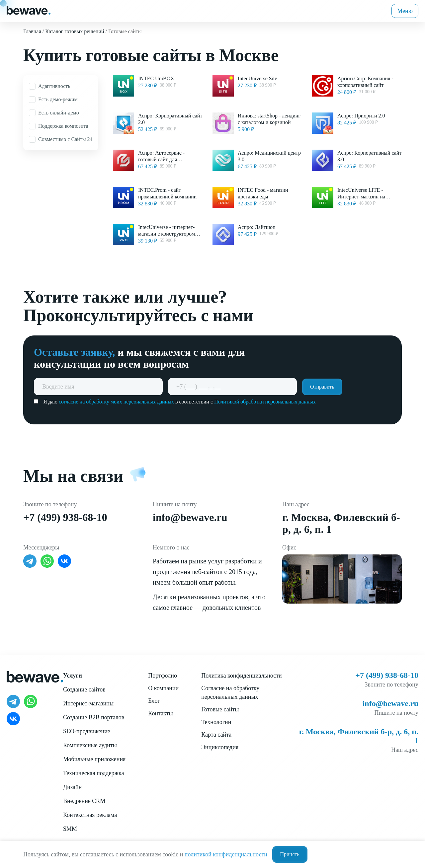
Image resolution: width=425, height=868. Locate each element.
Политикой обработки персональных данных (265, 402)
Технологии (216, 722)
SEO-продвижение (87, 731)
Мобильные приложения (94, 759)
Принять (290, 854)
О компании (163, 688)
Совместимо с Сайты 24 (65, 139)
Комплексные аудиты (90, 745)
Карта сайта (216, 735)
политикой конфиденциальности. (227, 854)
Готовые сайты (220, 709)
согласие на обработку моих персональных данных (116, 402)
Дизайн (72, 787)
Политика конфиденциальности (242, 676)
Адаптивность (54, 86)
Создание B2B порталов (94, 717)
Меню (405, 11)
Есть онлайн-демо (59, 113)
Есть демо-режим (58, 99)
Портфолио (163, 676)
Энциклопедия (220, 747)
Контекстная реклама (90, 815)
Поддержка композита (63, 126)
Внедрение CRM (84, 801)
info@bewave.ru (190, 517)
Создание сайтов (84, 689)
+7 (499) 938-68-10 (65, 517)
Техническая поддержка (93, 773)
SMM (70, 829)
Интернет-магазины (88, 703)
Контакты (160, 713)
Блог (154, 701)
